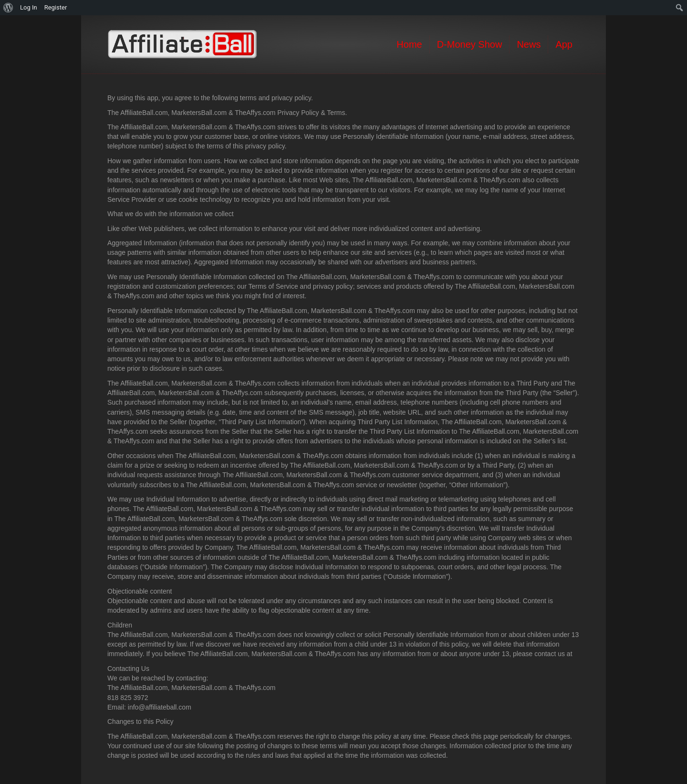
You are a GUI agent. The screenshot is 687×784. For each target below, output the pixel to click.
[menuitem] (8, 8)
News (529, 44)
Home (409, 44)
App (564, 44)
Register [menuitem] (56, 7)
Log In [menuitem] (29, 7)
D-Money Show (470, 44)
